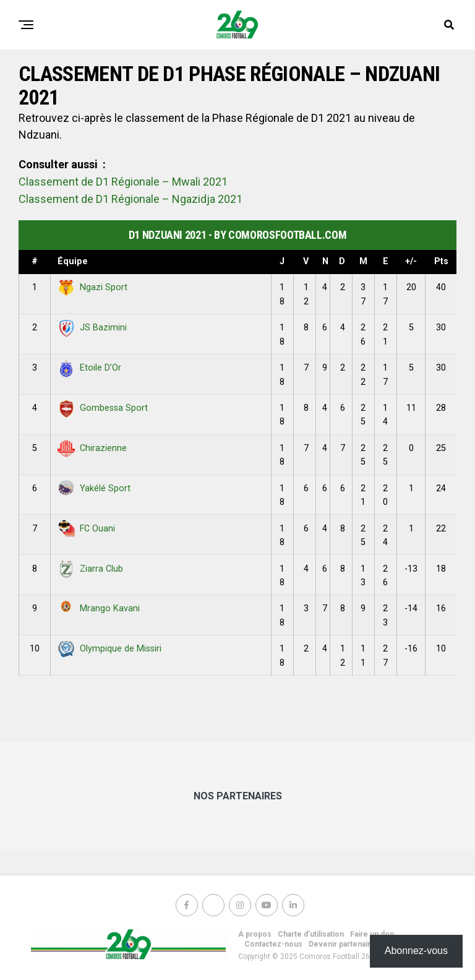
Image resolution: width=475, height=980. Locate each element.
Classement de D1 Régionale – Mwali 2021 (123, 182)
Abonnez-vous (416, 951)
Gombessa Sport (103, 408)
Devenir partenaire (342, 944)
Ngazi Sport (92, 287)
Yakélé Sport (94, 488)
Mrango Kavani (99, 608)
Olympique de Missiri (109, 649)
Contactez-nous (273, 944)
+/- (411, 261)
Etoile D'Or (89, 368)
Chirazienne (92, 448)
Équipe (73, 261)
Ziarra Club (90, 569)
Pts (441, 261)
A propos (255, 934)
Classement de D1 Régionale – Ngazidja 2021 (131, 199)
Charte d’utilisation (311, 934)
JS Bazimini (92, 328)
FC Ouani (86, 529)
